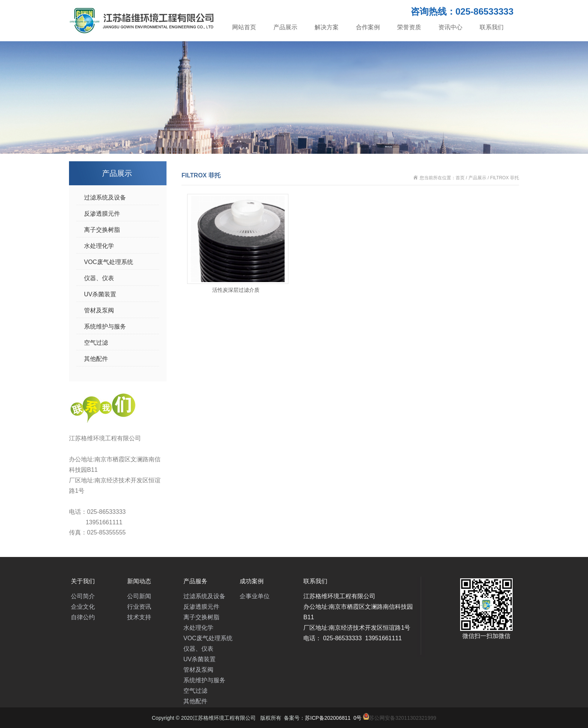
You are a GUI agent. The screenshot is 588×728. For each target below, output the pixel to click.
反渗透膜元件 (102, 214)
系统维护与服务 (105, 326)
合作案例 (368, 27)
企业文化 (83, 607)
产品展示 (285, 27)
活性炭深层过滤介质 (236, 290)
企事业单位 (255, 596)
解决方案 (327, 27)
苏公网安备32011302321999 (403, 718)
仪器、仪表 (99, 278)
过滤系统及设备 (105, 197)
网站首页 (244, 27)
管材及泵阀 (99, 310)
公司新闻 (139, 596)
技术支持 (139, 617)
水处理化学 (99, 246)
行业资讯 (139, 607)
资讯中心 (450, 27)
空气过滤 (96, 343)
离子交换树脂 (102, 230)
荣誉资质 (409, 27)
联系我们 (492, 27)
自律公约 (83, 617)
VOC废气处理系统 (109, 262)
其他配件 (96, 359)
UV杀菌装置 (100, 294)
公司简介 (83, 596)
